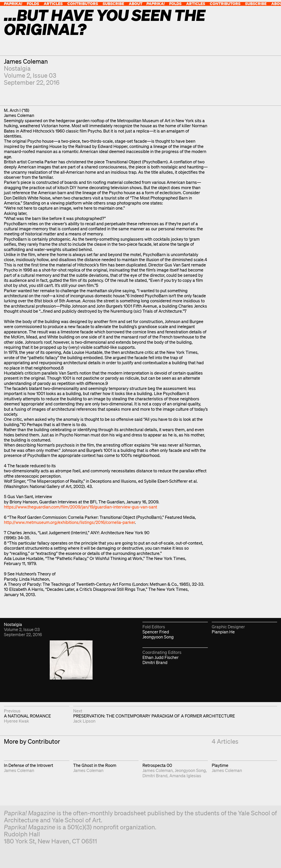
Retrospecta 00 (157, 765)
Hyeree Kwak (16, 721)
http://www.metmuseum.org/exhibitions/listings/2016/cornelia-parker (69, 522)
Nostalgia (17, 68)
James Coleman (26, 61)
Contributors (83, 4)
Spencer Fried (156, 632)
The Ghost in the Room (95, 765)
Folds (33, 4)
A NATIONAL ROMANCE (27, 716)
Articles (53, 4)
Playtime (220, 765)
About (136, 4)
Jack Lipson (84, 721)
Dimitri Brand (155, 662)
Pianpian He (223, 632)
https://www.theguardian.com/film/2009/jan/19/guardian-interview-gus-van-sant (80, 507)
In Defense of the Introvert (28, 765)
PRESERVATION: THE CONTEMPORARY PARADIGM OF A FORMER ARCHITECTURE (154, 716)
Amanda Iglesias (185, 776)
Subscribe (113, 4)
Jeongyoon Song (158, 637)
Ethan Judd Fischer (161, 657)
